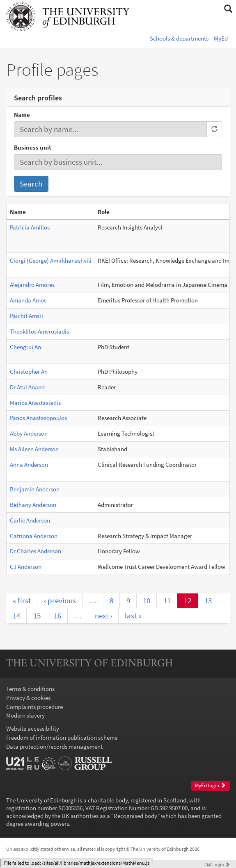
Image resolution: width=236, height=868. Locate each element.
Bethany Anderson (33, 505)
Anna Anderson (29, 465)
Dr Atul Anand (27, 387)
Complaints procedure (34, 707)
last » (133, 616)
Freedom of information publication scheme (62, 737)
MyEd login (210, 785)
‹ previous (60, 600)
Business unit (33, 147)
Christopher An (29, 372)
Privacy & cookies (28, 698)
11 (167, 600)
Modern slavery (25, 715)
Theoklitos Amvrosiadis (39, 331)
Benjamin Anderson (35, 489)
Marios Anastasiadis (35, 403)
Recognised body (135, 816)
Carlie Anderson (30, 520)
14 (16, 616)
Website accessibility (33, 728)
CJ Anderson (26, 567)
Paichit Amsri (26, 316)
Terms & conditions (30, 689)
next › (103, 616)
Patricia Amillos (30, 227)
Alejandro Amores (32, 285)
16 (57, 616)
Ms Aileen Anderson (34, 449)
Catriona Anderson (34, 536)
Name (22, 115)
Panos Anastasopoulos (38, 418)
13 (208, 600)
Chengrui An (25, 347)
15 (37, 616)
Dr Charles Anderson (36, 551)
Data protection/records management (54, 746)
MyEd (221, 38)
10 (147, 600)
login (217, 865)
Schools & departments (179, 38)
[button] (228, 9)
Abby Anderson (29, 433)
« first (22, 600)
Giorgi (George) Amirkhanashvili (51, 260)
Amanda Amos (28, 300)
